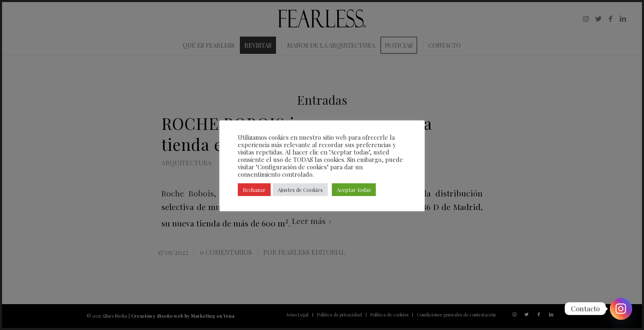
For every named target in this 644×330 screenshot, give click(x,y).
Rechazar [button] (254, 190)
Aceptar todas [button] (354, 190)
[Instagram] (621, 309)
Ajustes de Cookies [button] (300, 190)
